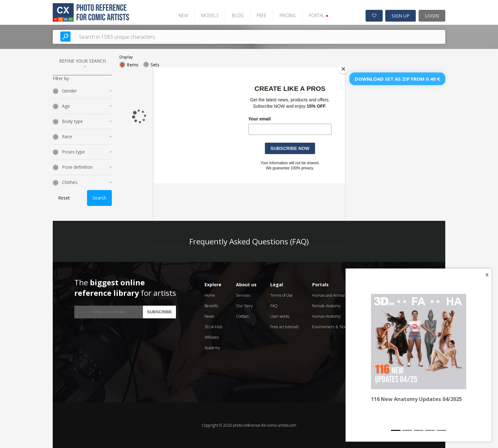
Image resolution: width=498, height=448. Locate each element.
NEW (182, 15)
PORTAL (317, 15)
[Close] (343, 69)
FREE (261, 15)
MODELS (209, 15)
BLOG (237, 15)
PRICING (287, 15)
